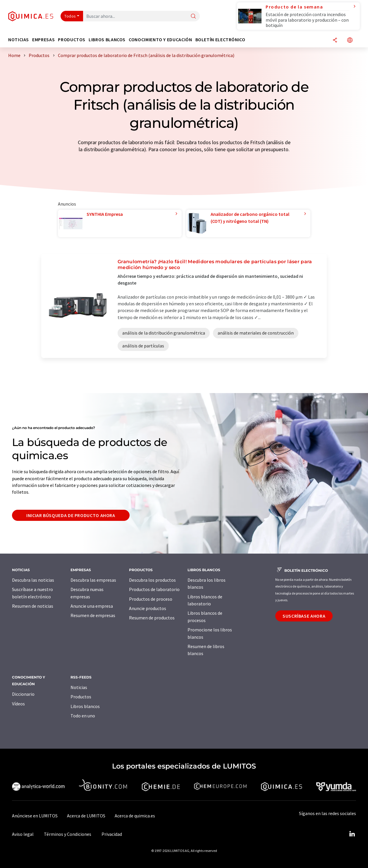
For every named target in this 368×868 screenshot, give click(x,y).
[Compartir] (335, 41)
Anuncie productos (148, 608)
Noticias (79, 687)
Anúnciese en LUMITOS (35, 816)
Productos (81, 697)
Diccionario (23, 694)
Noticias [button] (19, 40)
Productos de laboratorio (154, 589)
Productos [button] (72, 40)
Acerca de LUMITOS (86, 816)
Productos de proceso (151, 599)
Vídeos (18, 704)
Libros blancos (85, 706)
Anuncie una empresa (92, 606)
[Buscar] (193, 17)
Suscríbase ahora (304, 616)
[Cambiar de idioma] (350, 41)
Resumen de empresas (93, 615)
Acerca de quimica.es (135, 816)
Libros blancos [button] (107, 40)
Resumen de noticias (33, 606)
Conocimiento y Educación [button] (160, 40)
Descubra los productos (152, 580)
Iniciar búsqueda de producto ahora (71, 515)
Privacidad (112, 834)
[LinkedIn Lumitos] (352, 834)
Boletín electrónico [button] (220, 40)
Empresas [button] (43, 40)
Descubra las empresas (93, 580)
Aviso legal (23, 834)
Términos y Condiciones (68, 834)
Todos (70, 16)
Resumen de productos (152, 618)
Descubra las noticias (33, 580)
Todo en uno (83, 716)
